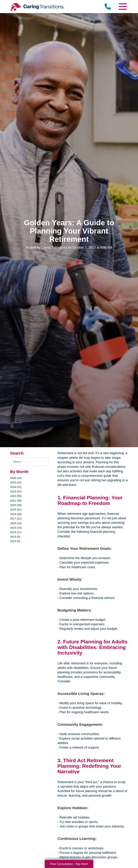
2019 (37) (16, 510)
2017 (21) (16, 518)
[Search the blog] (29, 462)
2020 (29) (16, 505)
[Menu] (123, 7)
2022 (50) (16, 496)
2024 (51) (16, 487)
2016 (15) (16, 523)
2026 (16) (16, 478)
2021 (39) (16, 501)
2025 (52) (16, 482)
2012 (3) (15, 541)
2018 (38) (16, 514)
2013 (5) (15, 537)
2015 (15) (16, 528)
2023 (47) (16, 491)
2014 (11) (16, 532)
